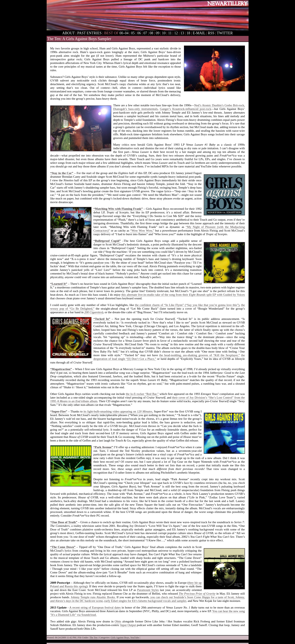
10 (164, 33)
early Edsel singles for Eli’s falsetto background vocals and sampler (145, 601)
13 (182, 33)
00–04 (124, 33)
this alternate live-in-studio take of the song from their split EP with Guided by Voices (183, 295)
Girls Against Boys (120, 638)
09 (157, 33)
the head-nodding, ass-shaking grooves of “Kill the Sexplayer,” (200, 355)
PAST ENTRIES (90, 33)
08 (151, 33)
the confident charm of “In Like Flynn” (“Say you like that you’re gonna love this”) (187, 305)
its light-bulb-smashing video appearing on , (118, 411)
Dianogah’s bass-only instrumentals (135, 109)
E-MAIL (199, 33)
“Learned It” (59, 284)
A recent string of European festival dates (95, 607)
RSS (211, 33)
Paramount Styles (148, 590)
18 (188, 33)
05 (133, 33)
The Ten (93, 638)
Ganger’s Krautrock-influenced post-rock (186, 109)
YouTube (135, 638)
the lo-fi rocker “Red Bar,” (142, 394)
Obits (118, 621)
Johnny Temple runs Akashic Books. (93, 597)
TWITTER (225, 33)
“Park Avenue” (103, 447)
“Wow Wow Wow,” (142, 231)
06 (139, 33)
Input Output (128, 625)
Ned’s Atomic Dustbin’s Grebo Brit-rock (219, 105)
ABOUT (68, 33)
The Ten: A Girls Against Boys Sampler (79, 39)
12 (176, 33)
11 (170, 33)
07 (145, 33)
